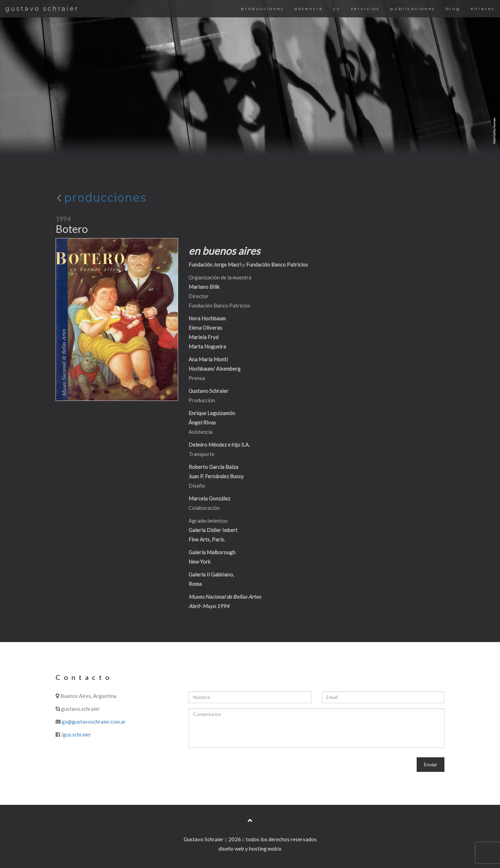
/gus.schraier (76, 734)
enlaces (483, 9)
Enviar (431, 764)
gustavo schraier (42, 9)
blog (453, 9)
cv (337, 9)
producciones (262, 9)
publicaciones (413, 9)
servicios (365, 9)
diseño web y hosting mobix (250, 849)
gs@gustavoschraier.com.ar (94, 722)
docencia (309, 9)
